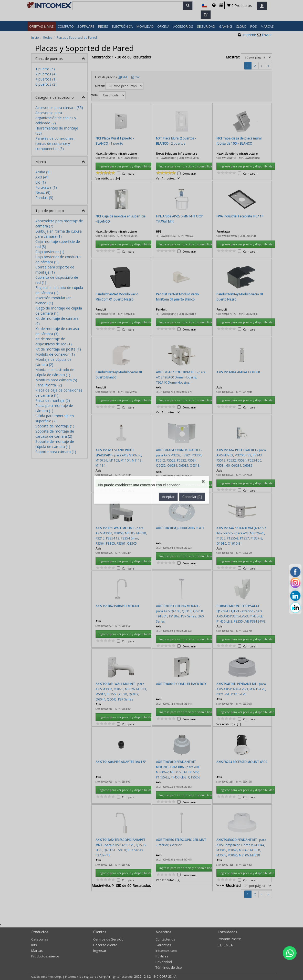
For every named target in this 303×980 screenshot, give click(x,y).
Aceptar (169, 282)
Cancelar (193, 282)
